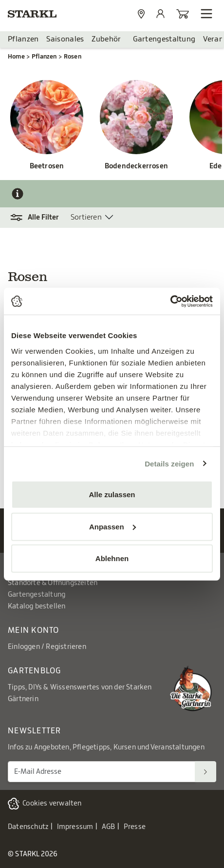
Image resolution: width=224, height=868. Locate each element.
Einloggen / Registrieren (47, 647)
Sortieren (86, 217)
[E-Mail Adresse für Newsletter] (102, 772)
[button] (39, 218)
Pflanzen (23, 39)
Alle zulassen (112, 495)
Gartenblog (35, 671)
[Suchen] (205, 772)
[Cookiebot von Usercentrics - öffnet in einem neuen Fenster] (170, 301)
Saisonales (65, 39)
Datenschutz (28, 827)
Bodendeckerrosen (136, 166)
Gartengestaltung (164, 39)
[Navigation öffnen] (206, 14)
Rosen (73, 57)
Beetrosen (47, 166)
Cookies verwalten (52, 804)
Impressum (75, 827)
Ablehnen (112, 558)
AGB (109, 827)
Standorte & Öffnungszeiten (53, 583)
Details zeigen (169, 463)
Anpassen (112, 526)
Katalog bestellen (37, 606)
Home (16, 57)
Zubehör (106, 39)
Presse (135, 827)
